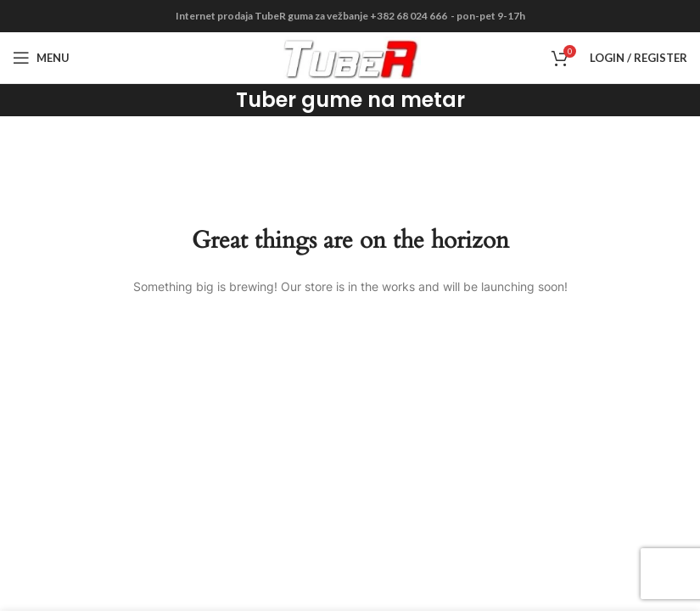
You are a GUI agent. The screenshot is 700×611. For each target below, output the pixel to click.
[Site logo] (350, 56)
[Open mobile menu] (41, 58)
